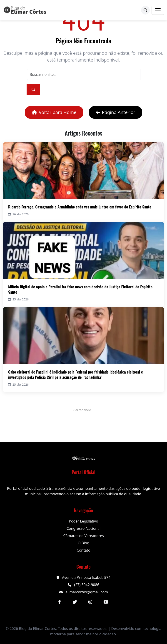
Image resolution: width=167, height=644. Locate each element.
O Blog (83, 543)
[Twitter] (75, 602)
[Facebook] (60, 602)
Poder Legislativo (83, 521)
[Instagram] (90, 602)
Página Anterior (116, 112)
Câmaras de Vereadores (83, 536)
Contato (84, 550)
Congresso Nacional (84, 528)
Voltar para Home (54, 112)
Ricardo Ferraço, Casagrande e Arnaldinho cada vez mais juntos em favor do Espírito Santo (80, 207)
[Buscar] (145, 10)
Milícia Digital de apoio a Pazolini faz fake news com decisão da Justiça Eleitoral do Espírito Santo (80, 289)
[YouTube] (106, 602)
